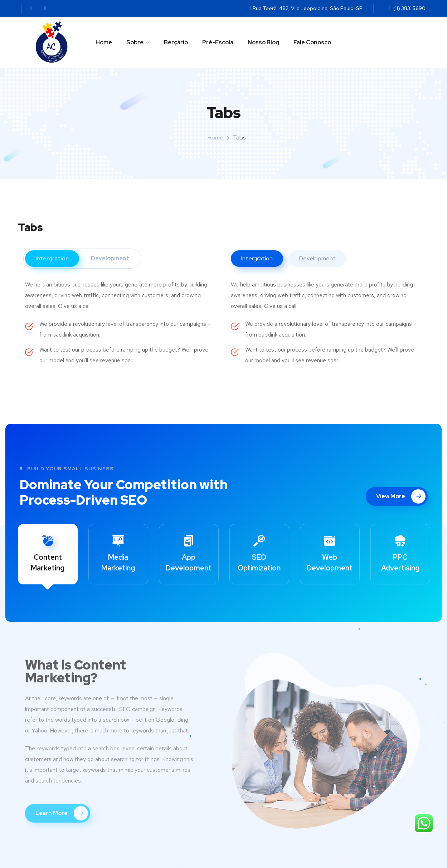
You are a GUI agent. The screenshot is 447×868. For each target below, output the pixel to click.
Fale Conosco (312, 42)
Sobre (135, 42)
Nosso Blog (263, 42)
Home (104, 42)
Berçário (176, 42)
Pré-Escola (218, 42)
